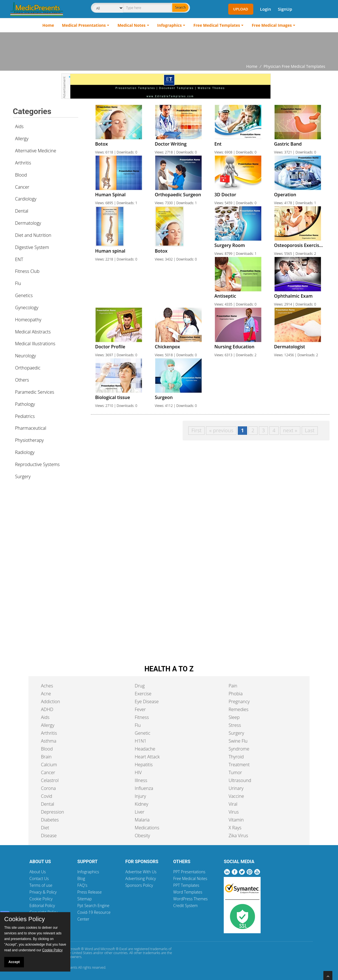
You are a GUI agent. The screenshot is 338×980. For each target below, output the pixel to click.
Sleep (234, 717)
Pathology (25, 404)
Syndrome (239, 749)
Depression (53, 812)
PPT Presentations (189, 872)
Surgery (23, 476)
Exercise (143, 694)
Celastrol (50, 780)
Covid (47, 796)
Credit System (185, 906)
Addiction (51, 701)
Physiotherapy (30, 440)
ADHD (47, 709)
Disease (49, 836)
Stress (235, 725)
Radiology (25, 452)
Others (22, 380)
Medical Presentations (84, 25)
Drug (140, 686)
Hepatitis (144, 765)
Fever (140, 709)
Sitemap (85, 899)
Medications (147, 828)
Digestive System (32, 247)
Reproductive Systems (38, 464)
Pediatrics (25, 416)
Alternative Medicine (36, 151)
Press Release (90, 892)
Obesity (142, 836)
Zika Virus (238, 836)
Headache (145, 749)
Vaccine (236, 796)
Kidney (142, 804)
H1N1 (141, 741)
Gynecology (27, 308)
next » (290, 430)
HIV (138, 772)
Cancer (22, 187)
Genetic (143, 733)
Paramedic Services (35, 392)
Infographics (170, 25)
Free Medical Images (272, 25)
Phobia (236, 694)
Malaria (142, 820)
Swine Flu (238, 741)
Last (310, 430)
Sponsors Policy (139, 885)
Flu (18, 283)
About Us (38, 872)
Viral (233, 804)
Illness (141, 780)
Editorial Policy (42, 906)
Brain (46, 757)
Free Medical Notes (190, 878)
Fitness (142, 717)
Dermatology (28, 223)
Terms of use (41, 885)
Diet (45, 828)
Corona (49, 788)
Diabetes (50, 820)
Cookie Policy (41, 899)
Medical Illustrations (35, 344)
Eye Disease (147, 701)
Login (266, 9)
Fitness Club (27, 271)
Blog (81, 878)
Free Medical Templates (217, 25)
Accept (14, 962)
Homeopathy (28, 320)
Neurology (26, 356)
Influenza (144, 788)
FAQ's (82, 885)
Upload (241, 9)
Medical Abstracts (33, 332)
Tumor (235, 772)
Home (48, 25)
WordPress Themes (190, 899)
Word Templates (188, 892)
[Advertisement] (169, 48)
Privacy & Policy (43, 892)
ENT (19, 259)
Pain (233, 686)
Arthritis (23, 163)
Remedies (239, 709)
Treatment (239, 765)
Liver (140, 812)
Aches (47, 686)
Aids (19, 126)
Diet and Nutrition (33, 235)
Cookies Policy (24, 919)
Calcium (49, 765)
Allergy (22, 139)
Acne (46, 694)
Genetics (24, 295)
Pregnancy (239, 701)
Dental (22, 211)
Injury (140, 796)
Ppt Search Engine (93, 906)
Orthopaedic (28, 368)
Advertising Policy (141, 878)
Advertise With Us (141, 872)
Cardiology (26, 199)
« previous (221, 430)
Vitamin (236, 820)
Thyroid (236, 757)
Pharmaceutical (31, 428)
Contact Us (39, 878)
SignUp (285, 9)
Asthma (49, 741)
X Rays (235, 828)
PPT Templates (186, 885)
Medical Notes (131, 25)
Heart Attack (147, 757)
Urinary (236, 788)
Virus (234, 812)
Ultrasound (240, 780)
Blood (21, 175)
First (196, 430)
